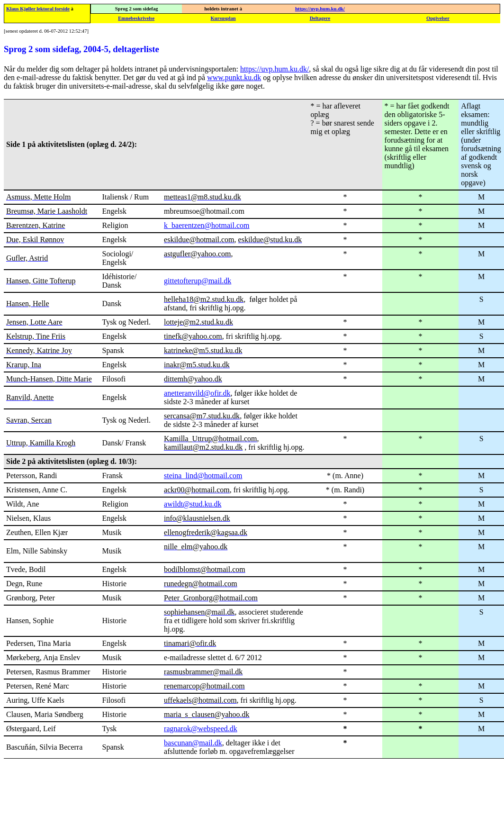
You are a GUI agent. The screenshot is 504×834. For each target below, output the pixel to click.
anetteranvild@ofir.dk (197, 393)
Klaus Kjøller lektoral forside (38, 9)
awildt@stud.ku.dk (193, 504)
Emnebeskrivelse (136, 18)
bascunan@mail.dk (193, 743)
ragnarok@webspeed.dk (201, 729)
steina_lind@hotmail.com (203, 476)
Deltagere (320, 18)
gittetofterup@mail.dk (198, 281)
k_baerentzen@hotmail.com (207, 225)
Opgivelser (438, 18)
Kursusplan (223, 18)
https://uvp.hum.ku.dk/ (320, 9)
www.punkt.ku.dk (234, 77)
